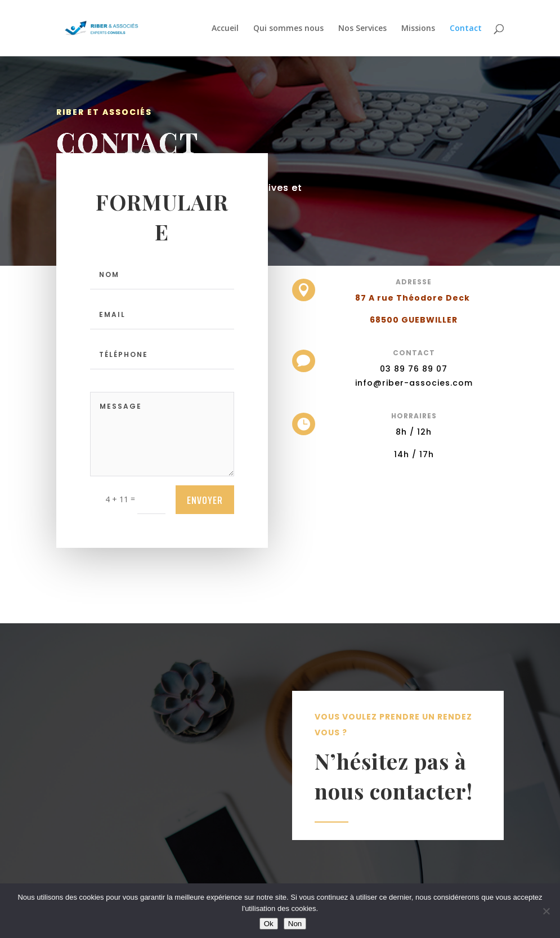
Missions (418, 29)
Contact (466, 29)
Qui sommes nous (288, 29)
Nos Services (362, 29)
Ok (269, 924)
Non (295, 924)
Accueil (225, 29)
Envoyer (205, 500)
